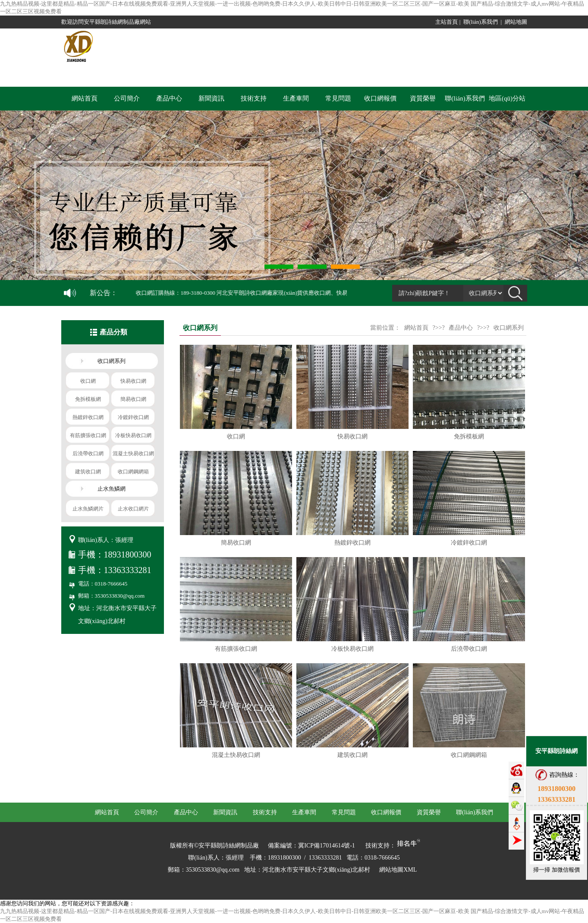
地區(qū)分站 (507, 98)
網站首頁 (85, 98)
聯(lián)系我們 (481, 22)
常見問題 (338, 98)
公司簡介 (127, 98)
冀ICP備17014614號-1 (326, 846)
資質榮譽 (423, 98)
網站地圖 (516, 22)
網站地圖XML (398, 870)
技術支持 (254, 98)
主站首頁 (447, 22)
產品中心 (169, 98)
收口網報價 (380, 98)
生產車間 (296, 98)
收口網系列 (509, 328)
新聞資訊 (211, 98)
